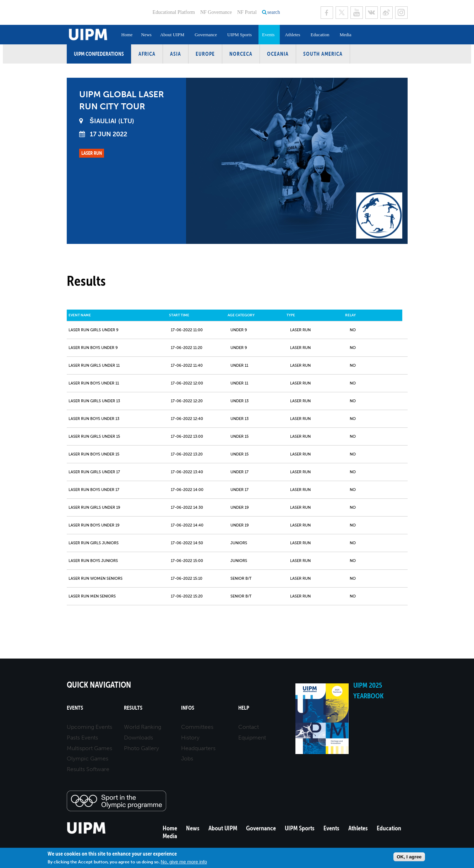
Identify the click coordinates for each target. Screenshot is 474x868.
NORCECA (241, 54)
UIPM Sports (239, 35)
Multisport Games (89, 748)
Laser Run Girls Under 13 (94, 401)
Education (320, 35)
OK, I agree (409, 857)
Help (244, 708)
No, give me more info (184, 862)
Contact (249, 727)
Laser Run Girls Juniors (94, 543)
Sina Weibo (386, 13)
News (146, 35)
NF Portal (247, 12)
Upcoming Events (89, 727)
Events (268, 35)
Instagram (401, 13)
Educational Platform (174, 12)
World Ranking (143, 727)
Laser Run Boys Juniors (93, 561)
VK (372, 13)
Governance (206, 35)
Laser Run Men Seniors (92, 596)
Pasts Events (82, 738)
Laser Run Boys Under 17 (94, 490)
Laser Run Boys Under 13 (94, 419)
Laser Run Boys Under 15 (94, 454)
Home (127, 35)
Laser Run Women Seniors (96, 578)
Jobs (187, 758)
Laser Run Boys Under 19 (94, 525)
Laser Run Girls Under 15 (94, 436)
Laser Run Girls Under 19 (94, 507)
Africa (147, 54)
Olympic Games (88, 758)
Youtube (357, 13)
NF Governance (216, 12)
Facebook (327, 13)
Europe (205, 54)
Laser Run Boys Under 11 (94, 383)
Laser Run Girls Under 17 (94, 472)
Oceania (278, 54)
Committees (197, 727)
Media (345, 35)
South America (323, 54)
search (274, 12)
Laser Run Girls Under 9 (94, 330)
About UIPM (172, 35)
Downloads (138, 738)
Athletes (292, 35)
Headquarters (198, 748)
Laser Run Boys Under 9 (93, 348)
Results (133, 708)
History (190, 738)
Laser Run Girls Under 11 (94, 365)
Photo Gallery (141, 748)
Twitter (342, 13)
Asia (176, 54)
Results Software (88, 769)
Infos (188, 708)
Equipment (252, 738)
